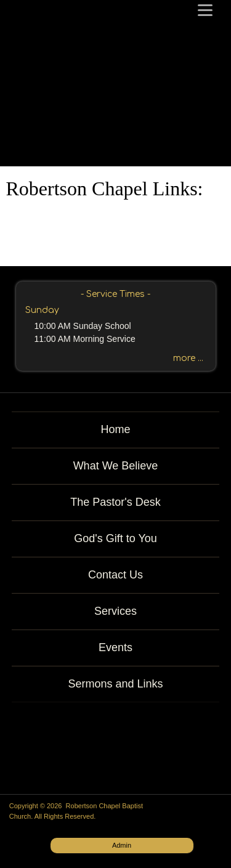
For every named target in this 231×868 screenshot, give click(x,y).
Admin (122, 845)
